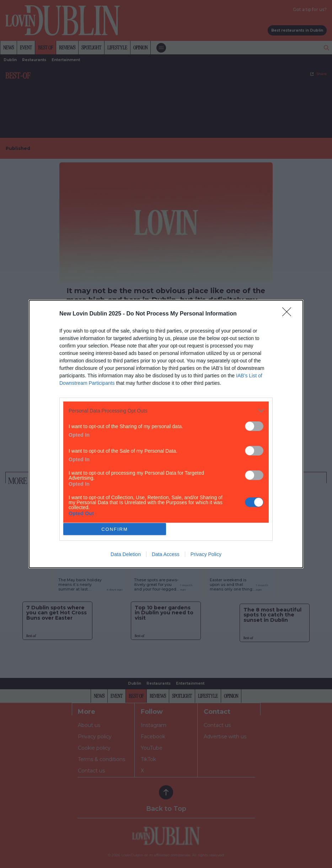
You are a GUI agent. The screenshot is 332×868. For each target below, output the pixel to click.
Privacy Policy (206, 554)
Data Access (166, 554)
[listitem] (166, 411)
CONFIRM (115, 529)
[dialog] (166, 434)
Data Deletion (126, 554)
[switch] (254, 426)
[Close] (289, 314)
